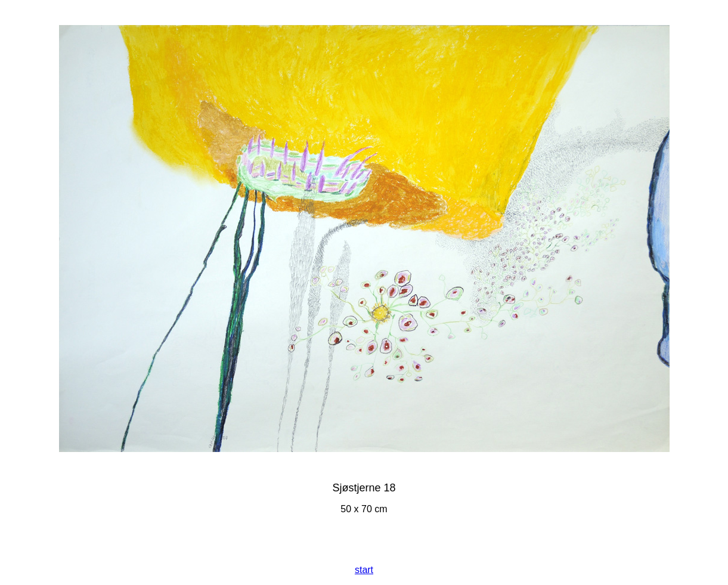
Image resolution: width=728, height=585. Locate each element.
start (364, 570)
